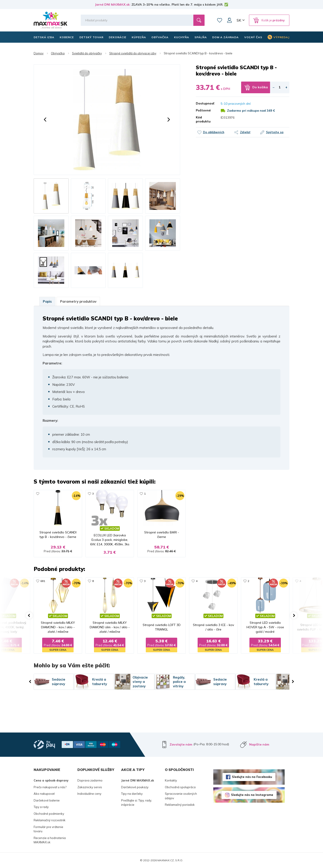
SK (239, 20)
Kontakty (171, 780)
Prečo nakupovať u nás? (50, 787)
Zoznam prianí (220, 20)
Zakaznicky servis (90, 787)
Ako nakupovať (44, 794)
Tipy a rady (41, 807)
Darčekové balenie (47, 800)
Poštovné (203, 110)
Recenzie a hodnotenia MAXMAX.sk (50, 840)
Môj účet (229, 20)
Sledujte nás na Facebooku (252, 777)
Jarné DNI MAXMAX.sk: (113, 4)
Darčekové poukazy (135, 787)
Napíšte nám (259, 744)
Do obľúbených (214, 132)
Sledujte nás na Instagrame (252, 795)
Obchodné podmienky (49, 814)
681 (43, 581)
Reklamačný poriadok (180, 805)
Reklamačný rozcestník (50, 820)
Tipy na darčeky (132, 794)
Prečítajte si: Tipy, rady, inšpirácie (136, 803)
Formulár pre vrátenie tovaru (48, 829)
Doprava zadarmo (90, 780)
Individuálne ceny (89, 794)
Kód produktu (203, 119)
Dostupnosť (205, 103)
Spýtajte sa (275, 132)
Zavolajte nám (181, 744)
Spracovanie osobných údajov (181, 796)
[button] (45, 120)
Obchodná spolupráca (180, 787)
